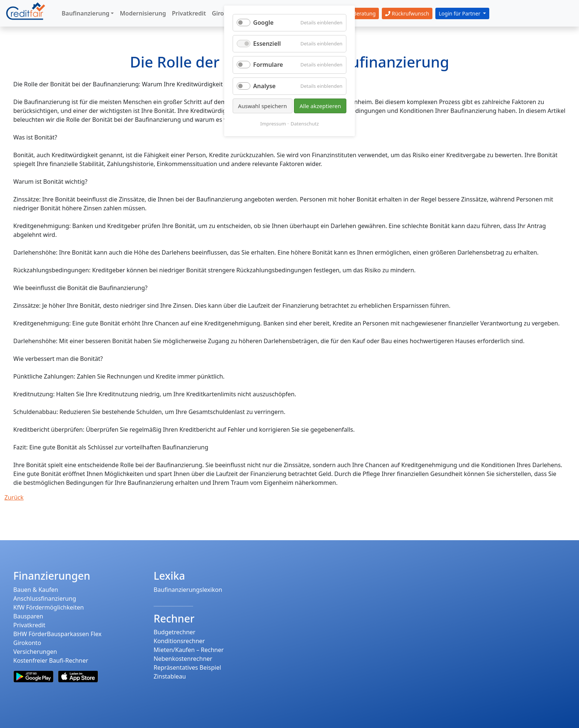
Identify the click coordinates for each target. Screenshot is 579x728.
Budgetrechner (174, 632)
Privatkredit (29, 625)
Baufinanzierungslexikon (188, 590)
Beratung (360, 13)
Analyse (265, 86)
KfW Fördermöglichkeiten (49, 607)
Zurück (14, 497)
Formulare (268, 65)
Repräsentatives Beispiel (187, 667)
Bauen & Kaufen (36, 590)
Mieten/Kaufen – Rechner (189, 650)
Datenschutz (305, 124)
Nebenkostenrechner (183, 659)
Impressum (273, 124)
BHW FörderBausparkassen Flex (57, 634)
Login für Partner (460, 13)
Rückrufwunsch (407, 13)
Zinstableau (170, 676)
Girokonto (27, 643)
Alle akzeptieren (320, 106)
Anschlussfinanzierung (45, 598)
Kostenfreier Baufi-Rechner (51, 660)
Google (263, 23)
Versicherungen (35, 652)
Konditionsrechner (179, 641)
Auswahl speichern (263, 106)
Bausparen (28, 616)
